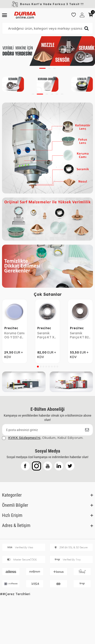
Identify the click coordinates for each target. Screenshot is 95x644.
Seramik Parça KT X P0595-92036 (48, 335)
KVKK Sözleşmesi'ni (24, 438)
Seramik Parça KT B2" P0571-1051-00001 (80, 335)
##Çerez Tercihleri (15, 594)
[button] (42, 68)
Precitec (11, 328)
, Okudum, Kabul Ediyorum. (43, 438)
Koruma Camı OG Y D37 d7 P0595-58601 (14, 335)
